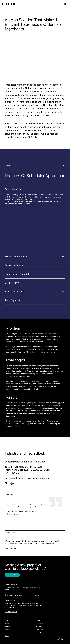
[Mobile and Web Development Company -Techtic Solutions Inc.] (9, 4)
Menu (66, 4)
